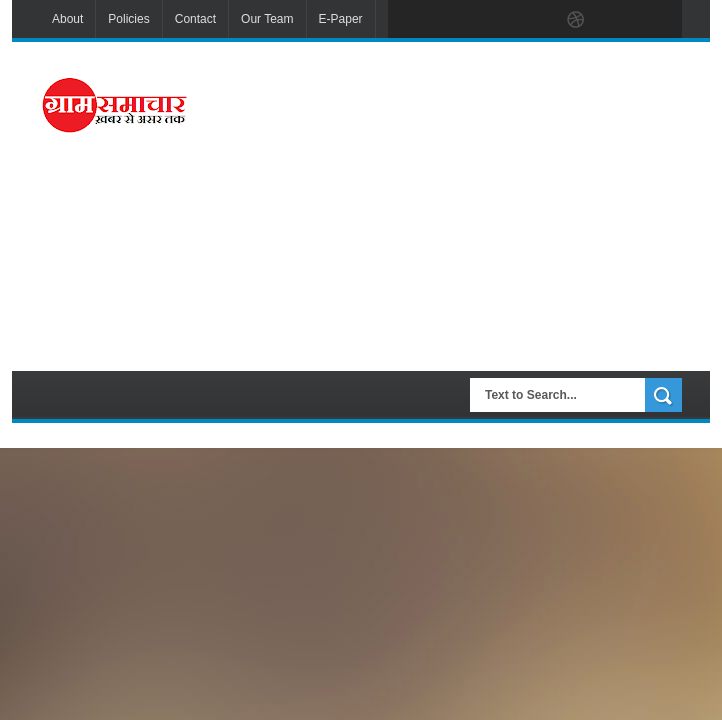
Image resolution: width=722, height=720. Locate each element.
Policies (128, 19)
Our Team (267, 19)
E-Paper (341, 19)
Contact (195, 19)
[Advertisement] (468, 204)
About (67, 19)
